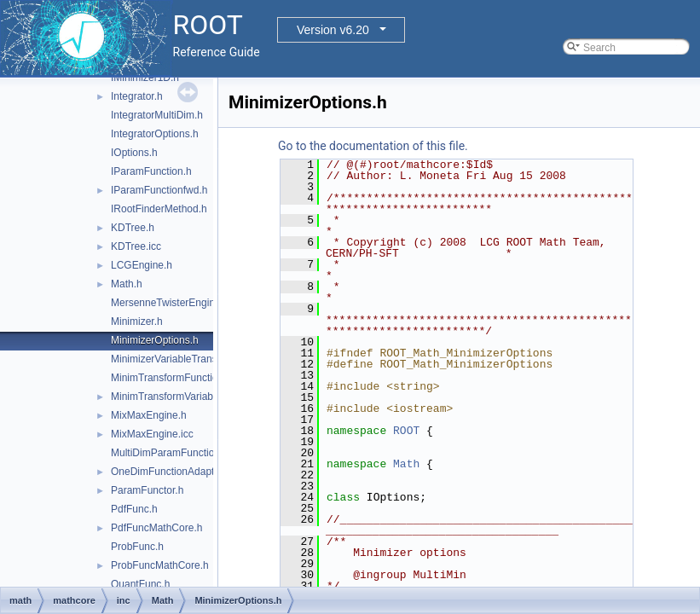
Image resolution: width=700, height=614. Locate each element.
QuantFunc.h (140, 584)
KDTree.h (133, 228)
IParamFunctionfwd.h (159, 190)
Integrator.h (137, 96)
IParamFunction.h (151, 171)
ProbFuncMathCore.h (160, 565)
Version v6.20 (333, 30)
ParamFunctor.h (147, 490)
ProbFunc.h (137, 547)
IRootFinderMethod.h (159, 209)
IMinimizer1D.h (145, 78)
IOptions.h (134, 153)
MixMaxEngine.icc (152, 434)
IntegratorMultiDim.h (157, 115)
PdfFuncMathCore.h (156, 528)
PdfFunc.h (134, 509)
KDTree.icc (136, 246)
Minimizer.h (137, 321)
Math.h (127, 284)
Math (406, 464)
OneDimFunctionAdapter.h (171, 472)
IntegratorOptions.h (155, 134)
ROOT (406, 431)
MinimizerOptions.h (155, 340)
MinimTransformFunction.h (171, 378)
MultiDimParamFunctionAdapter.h (187, 453)
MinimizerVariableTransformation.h (190, 359)
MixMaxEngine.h (149, 415)
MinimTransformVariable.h (170, 397)
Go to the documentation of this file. (373, 146)
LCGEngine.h (142, 265)
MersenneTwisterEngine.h (170, 303)
